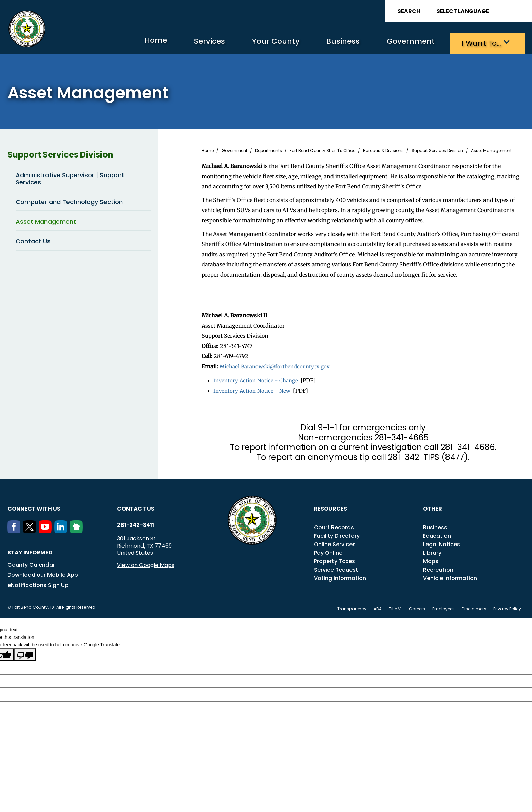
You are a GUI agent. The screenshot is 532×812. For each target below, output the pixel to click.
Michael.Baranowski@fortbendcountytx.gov (278, 365)
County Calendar (31, 563)
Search (409, 11)
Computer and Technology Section (69, 201)
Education (437, 534)
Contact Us (33, 240)
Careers (417, 607)
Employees (443, 607)
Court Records (334, 525)
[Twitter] (31, 529)
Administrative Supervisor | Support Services (70, 178)
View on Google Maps (146, 563)
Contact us (136, 507)
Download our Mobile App (43, 573)
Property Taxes (334, 559)
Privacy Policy (507, 607)
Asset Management (46, 220)
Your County (257, 43)
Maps (431, 559)
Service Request (336, 568)
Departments (269, 150)
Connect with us (34, 507)
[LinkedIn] (62, 529)
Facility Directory (337, 534)
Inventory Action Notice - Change (257, 379)
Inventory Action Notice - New (253, 389)
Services (185, 43)
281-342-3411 (136, 523)
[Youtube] (46, 529)
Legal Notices (442, 542)
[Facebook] (15, 529)
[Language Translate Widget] (482, 11)
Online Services (335, 542)
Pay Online (328, 551)
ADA (378, 607)
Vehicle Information (450, 576)
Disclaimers (474, 607)
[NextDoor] (78, 529)
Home (127, 42)
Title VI (395, 607)
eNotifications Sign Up (38, 583)
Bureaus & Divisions (383, 150)
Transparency (352, 607)
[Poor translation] (25, 652)
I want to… (479, 43)
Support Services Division (79, 154)
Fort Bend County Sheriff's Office (322, 150)
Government (403, 43)
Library (432, 551)
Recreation (438, 568)
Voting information (340, 576)
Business (330, 43)
